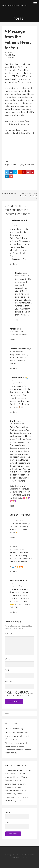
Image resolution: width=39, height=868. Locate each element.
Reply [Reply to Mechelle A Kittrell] (12, 612)
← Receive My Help (10, 193)
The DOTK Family (11, 55)
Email (7, 670)
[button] (36, 4)
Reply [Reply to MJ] (12, 572)
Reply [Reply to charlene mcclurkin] (12, 264)
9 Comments (9, 57)
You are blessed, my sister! (17, 729)
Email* (17, 826)
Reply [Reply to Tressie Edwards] (12, 368)
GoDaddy (23, 857)
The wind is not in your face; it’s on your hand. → (28, 196)
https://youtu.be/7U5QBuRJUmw (19, 165)
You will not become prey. (17, 732)
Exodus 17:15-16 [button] (25, 82)
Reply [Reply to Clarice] (18, 320)
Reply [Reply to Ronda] (12, 506)
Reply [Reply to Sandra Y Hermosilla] (12, 538)
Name (7, 659)
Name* (17, 816)
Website (8, 682)
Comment (9, 634)
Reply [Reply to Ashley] (12, 340)
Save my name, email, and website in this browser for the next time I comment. (20, 694)
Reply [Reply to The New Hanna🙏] (12, 412)
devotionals (15, 186)
